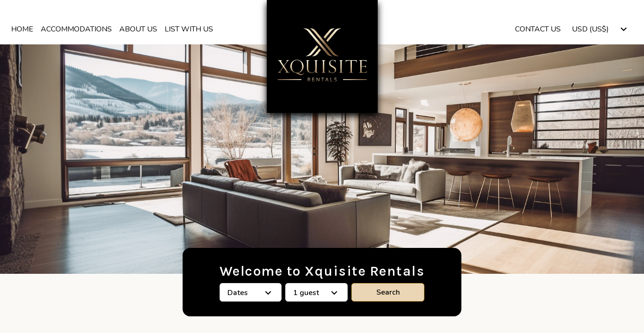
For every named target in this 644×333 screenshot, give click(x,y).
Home (22, 29)
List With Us (189, 29)
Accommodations (76, 29)
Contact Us (538, 29)
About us (138, 29)
